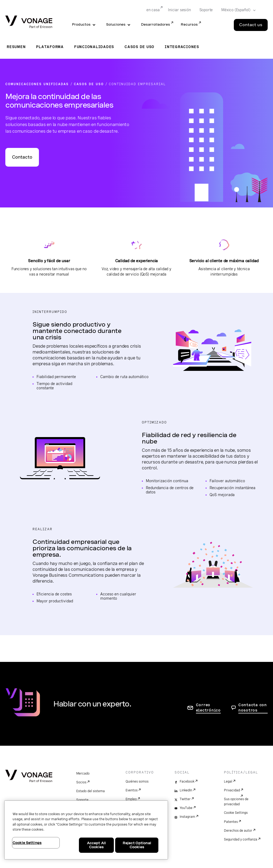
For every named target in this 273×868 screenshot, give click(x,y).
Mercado (83, 773)
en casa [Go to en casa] (153, 10)
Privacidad (232, 790)
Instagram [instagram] (187, 817)
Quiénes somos (137, 781)
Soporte (82, 800)
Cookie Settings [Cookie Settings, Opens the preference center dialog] (27, 843)
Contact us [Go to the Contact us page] (251, 25)
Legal (228, 781)
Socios (81, 782)
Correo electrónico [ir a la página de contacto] (208, 708)
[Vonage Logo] (29, 22)
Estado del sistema (91, 791)
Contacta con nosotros (253, 708)
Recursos (189, 24)
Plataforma (50, 47)
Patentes (231, 822)
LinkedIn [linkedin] (186, 790)
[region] (86, 830)
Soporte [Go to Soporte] (206, 10)
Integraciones (182, 47)
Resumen (16, 47)
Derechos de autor (238, 831)
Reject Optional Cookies (137, 845)
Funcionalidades (94, 47)
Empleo (131, 799)
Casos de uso (139, 47)
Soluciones (116, 24)
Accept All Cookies (96, 845)
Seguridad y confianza (241, 839)
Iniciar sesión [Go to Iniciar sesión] (179, 10)
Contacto (22, 157)
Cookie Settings (236, 813)
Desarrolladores (156, 24)
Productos (81, 24)
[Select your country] (237, 10)
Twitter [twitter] (185, 799)
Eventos (132, 790)
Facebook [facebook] (187, 781)
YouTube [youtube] (186, 808)
